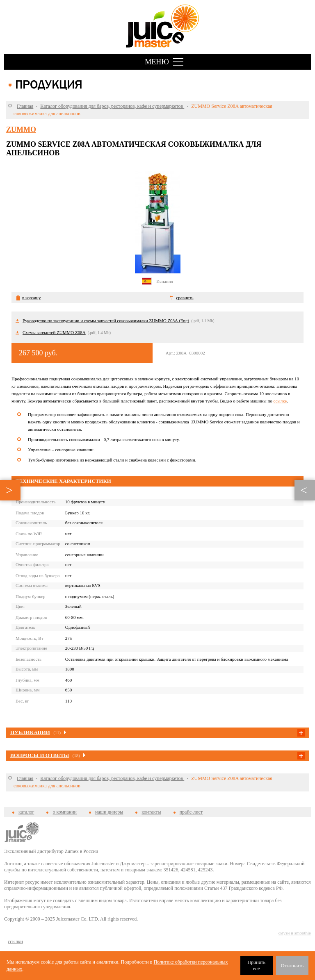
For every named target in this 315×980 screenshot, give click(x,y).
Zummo (21, 130)
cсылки (15, 941)
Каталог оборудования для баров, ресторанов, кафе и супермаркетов (112, 106)
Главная (25, 106)
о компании (65, 812)
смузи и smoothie (295, 933)
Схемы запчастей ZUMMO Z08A (54, 332)
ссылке (280, 401)
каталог (26, 812)
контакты (151, 812)
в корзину (31, 298)
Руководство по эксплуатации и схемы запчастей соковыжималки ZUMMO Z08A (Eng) (106, 321)
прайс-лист (191, 812)
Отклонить (292, 966)
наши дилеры (109, 812)
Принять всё (256, 965)
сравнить (185, 298)
